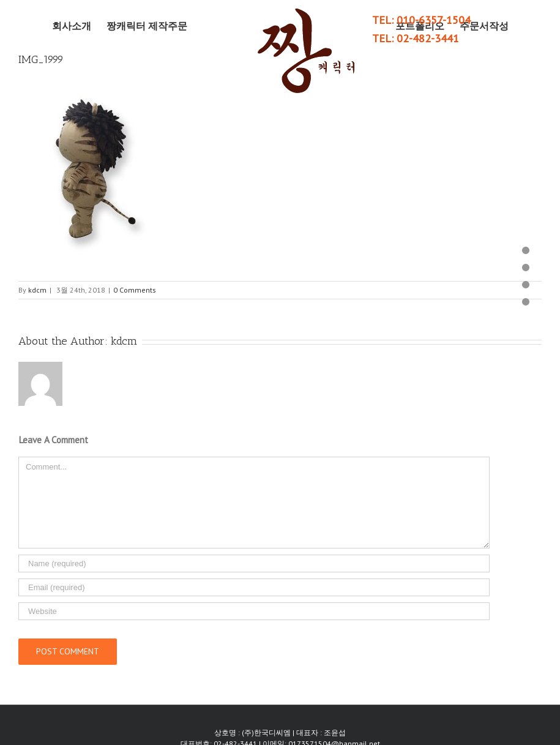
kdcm (37, 290)
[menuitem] (79, 26)
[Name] (254, 563)
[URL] (254, 611)
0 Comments (135, 290)
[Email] (254, 587)
